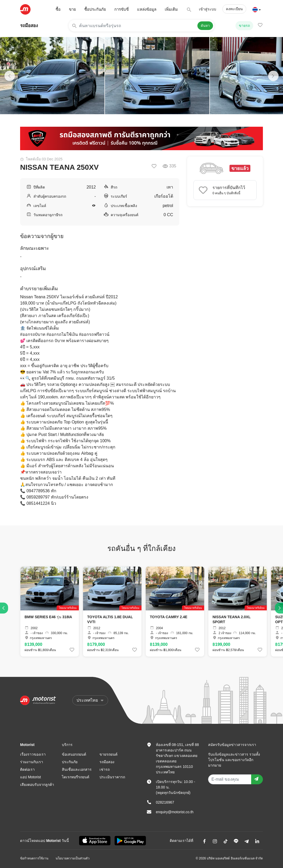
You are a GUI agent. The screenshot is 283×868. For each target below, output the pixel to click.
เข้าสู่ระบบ (208, 9)
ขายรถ (244, 26)
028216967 (165, 802)
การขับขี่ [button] (122, 9)
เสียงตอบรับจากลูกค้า (37, 785)
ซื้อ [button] (58, 9)
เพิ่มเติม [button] (171, 9)
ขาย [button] (72, 9)
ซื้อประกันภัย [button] (95, 9)
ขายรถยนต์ (108, 754)
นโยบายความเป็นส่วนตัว (73, 858)
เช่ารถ (105, 769)
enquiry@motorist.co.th (175, 812)
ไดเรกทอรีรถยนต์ (76, 777)
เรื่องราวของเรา (33, 754)
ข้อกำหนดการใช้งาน (34, 858)
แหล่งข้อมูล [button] (147, 9)
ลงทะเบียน (234, 9)
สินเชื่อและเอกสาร (77, 769)
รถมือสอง (29, 26)
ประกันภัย (70, 762)
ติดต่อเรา (27, 769)
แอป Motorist (31, 777)
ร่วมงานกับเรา (32, 762)
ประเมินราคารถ (112, 777)
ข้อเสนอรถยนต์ (74, 754)
